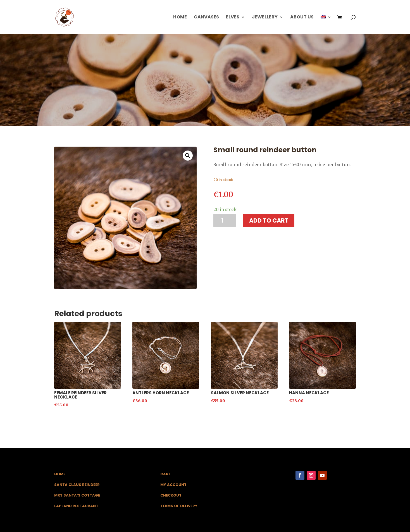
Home (180, 18)
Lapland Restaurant (76, 506)
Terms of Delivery (179, 506)
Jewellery (265, 18)
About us (302, 18)
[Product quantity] (225, 220)
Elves (233, 18)
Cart (166, 474)
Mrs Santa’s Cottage (77, 495)
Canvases (206, 18)
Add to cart (269, 220)
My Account (173, 485)
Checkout (171, 495)
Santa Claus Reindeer (77, 485)
